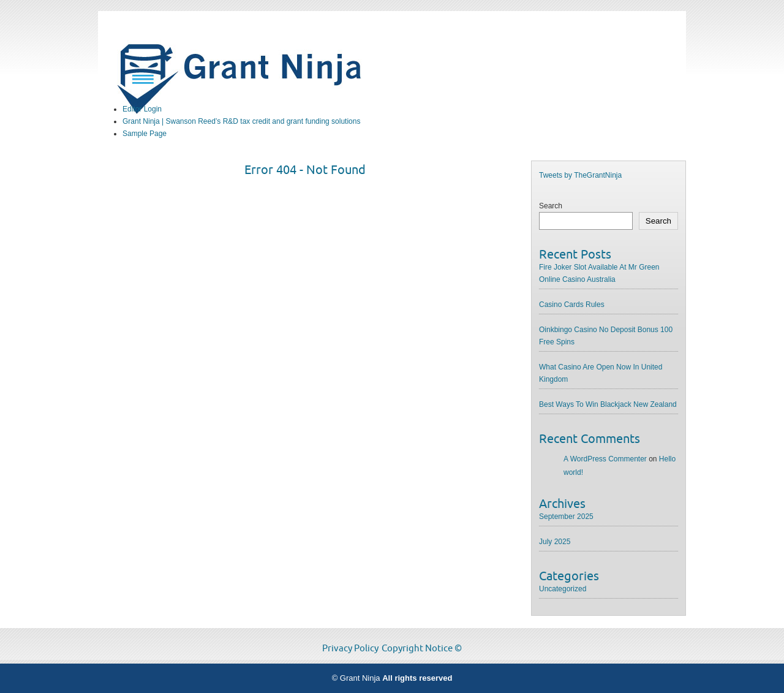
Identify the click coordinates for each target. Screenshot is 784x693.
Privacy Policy (350, 648)
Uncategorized (563, 589)
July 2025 (555, 542)
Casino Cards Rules (572, 305)
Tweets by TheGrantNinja (580, 175)
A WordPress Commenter (605, 459)
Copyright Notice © (422, 648)
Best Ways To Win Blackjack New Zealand (608, 404)
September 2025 (566, 517)
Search (551, 206)
